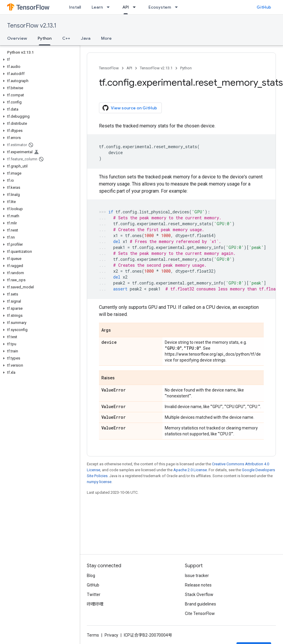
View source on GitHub (130, 108)
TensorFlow (109, 68)
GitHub (264, 7)
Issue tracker (197, 576)
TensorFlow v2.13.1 (32, 26)
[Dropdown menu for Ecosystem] (178, 7)
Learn (97, 7)
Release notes (198, 585)
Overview (17, 38)
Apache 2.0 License (190, 470)
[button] (39, 60)
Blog (91, 576)
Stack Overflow (199, 595)
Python (186, 68)
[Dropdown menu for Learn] (110, 7)
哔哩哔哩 (95, 604)
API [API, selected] (126, 7)
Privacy (111, 635)
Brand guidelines (200, 604)
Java (86, 38)
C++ (66, 38)
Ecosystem (160, 7)
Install (75, 7)
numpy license (99, 482)
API (129, 68)
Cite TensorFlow (200, 613)
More (106, 38)
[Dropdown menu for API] (136, 7)
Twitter (94, 595)
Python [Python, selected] (45, 38)
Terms (93, 635)
